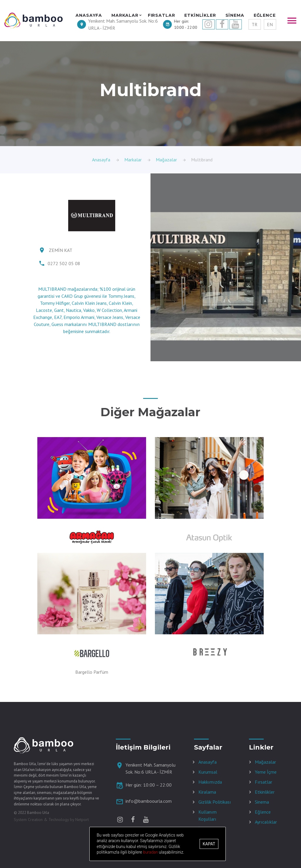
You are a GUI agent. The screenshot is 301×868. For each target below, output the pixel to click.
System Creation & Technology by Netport (51, 820)
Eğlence (263, 812)
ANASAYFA (89, 15)
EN (270, 24)
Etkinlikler (265, 792)
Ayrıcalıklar (266, 822)
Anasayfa (101, 160)
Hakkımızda (210, 782)
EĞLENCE (265, 15)
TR (255, 24)
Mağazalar (166, 160)
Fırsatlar (264, 782)
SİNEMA (235, 15)
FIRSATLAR (162, 15)
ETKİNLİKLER (200, 15)
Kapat (209, 844)
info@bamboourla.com (149, 801)
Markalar (133, 160)
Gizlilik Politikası (215, 802)
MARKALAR (125, 15)
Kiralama (207, 792)
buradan (151, 852)
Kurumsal (208, 772)
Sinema (262, 802)
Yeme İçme (266, 772)
